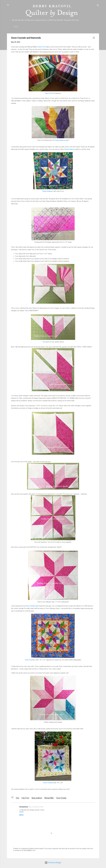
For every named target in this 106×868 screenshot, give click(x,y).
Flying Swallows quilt (62, 140)
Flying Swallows (70, 149)
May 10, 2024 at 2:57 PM (36, 807)
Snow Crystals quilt (32, 606)
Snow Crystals (30, 660)
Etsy (18, 798)
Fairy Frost (42, 47)
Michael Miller (49, 798)
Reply (21, 815)
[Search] (98, 6)
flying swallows (37, 798)
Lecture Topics (52, 27)
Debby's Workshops (83, 27)
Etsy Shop (67, 27)
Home (16, 27)
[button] (94, 38)
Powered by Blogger (53, 863)
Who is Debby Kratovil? (32, 27)
